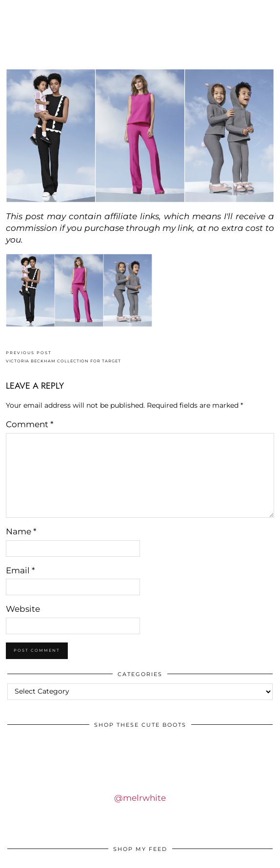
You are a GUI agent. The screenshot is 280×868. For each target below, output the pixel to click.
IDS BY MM (140, 41)
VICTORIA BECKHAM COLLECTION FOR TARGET (63, 357)
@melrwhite (140, 798)
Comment (30, 424)
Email (20, 570)
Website (23, 609)
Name (21, 531)
